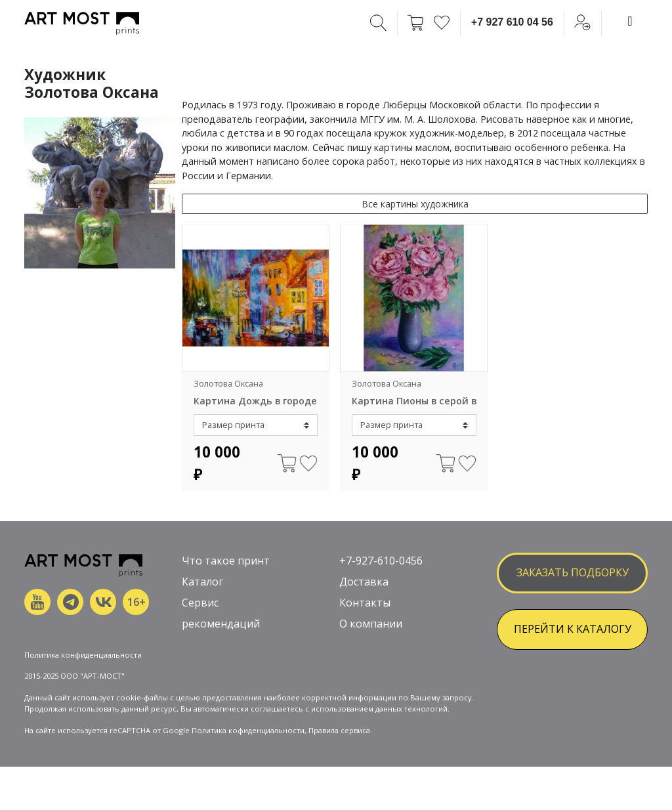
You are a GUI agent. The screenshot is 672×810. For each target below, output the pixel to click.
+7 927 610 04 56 (512, 22)
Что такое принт (226, 561)
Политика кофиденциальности (248, 730)
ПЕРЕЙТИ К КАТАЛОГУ (573, 629)
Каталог (202, 582)
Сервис (200, 603)
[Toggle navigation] (630, 21)
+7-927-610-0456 (381, 561)
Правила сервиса (339, 730)
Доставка (364, 582)
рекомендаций (221, 624)
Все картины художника (415, 204)
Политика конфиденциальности (83, 655)
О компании (371, 624)
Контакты (365, 603)
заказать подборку (573, 572)
